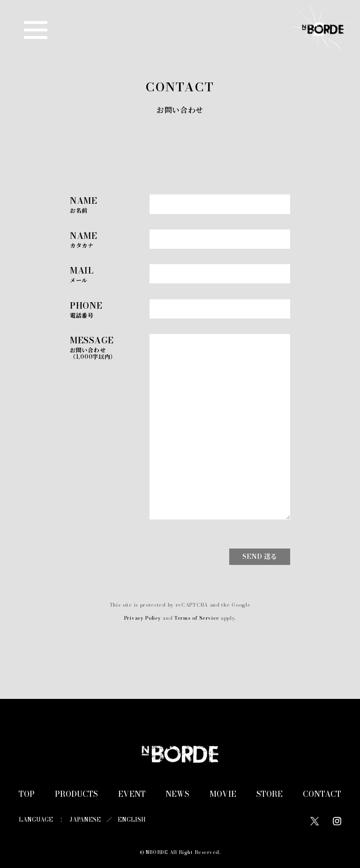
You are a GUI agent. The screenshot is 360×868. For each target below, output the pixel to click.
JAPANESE (85, 820)
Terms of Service (197, 618)
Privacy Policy (143, 618)
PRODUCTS (76, 794)
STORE (270, 794)
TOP (27, 794)
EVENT (132, 794)
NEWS (177, 794)
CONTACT (322, 794)
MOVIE (223, 794)
